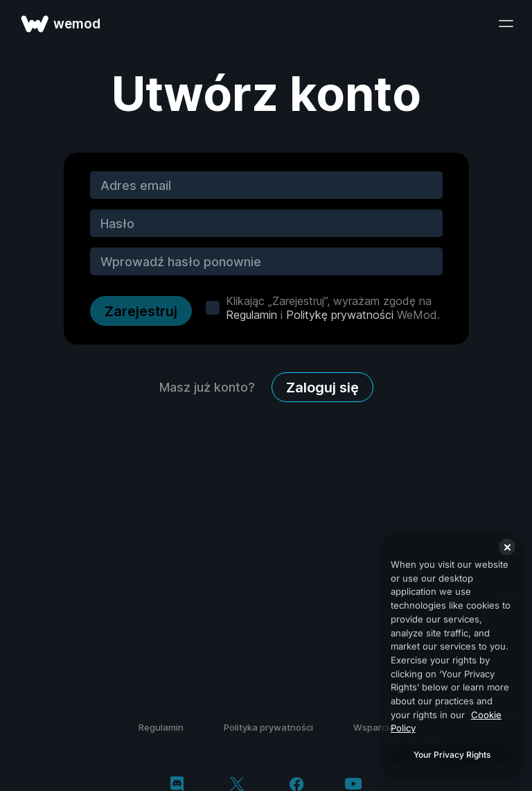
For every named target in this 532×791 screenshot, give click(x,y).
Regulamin (251, 315)
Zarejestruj (141, 311)
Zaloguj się (322, 388)
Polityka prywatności (268, 727)
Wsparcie (374, 727)
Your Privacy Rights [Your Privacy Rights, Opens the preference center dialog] (452, 755)
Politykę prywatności (340, 315)
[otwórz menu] (506, 24)
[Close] (507, 547)
